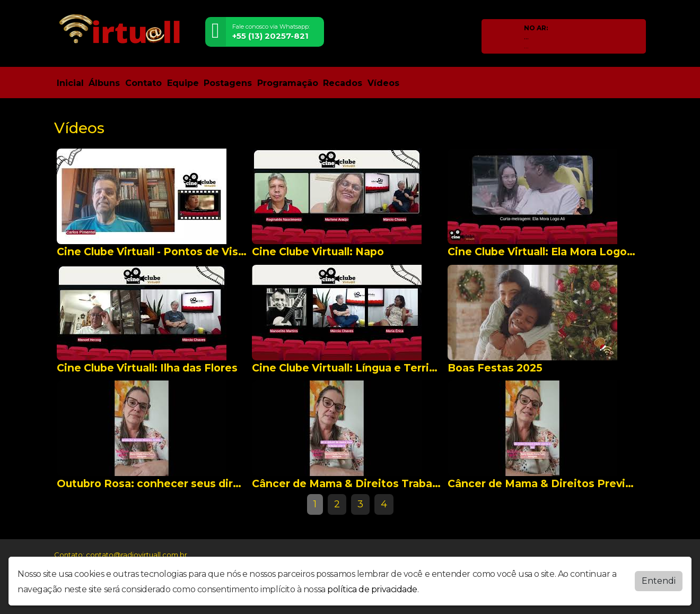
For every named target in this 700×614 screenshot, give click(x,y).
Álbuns (104, 83)
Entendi (659, 581)
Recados (343, 83)
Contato (143, 83)
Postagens (228, 83)
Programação (288, 83)
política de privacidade (372, 589)
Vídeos (383, 83)
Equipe (183, 83)
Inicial (70, 83)
